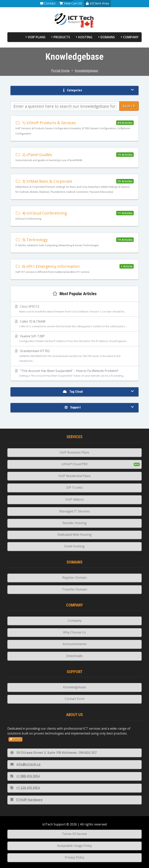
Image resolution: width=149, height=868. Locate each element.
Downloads (74, 656)
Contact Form (75, 699)
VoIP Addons (75, 499)
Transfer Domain (74, 589)
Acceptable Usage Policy (74, 846)
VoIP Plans (37, 37)
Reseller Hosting (74, 523)
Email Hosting (74, 546)
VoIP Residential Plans (74, 476)
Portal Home (60, 71)
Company (131, 37)
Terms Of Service (74, 834)
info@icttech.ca (25, 764)
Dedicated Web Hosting (74, 535)
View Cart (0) (71, 3)
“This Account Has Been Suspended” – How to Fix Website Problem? (74, 373)
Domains (108, 37)
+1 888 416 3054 (25, 776)
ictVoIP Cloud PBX (75, 464)
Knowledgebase (86, 71)
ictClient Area (97, 3)
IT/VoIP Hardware (26, 800)
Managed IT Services (74, 511)
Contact (48, 3)
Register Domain (74, 578)
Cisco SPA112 (74, 309)
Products (62, 37)
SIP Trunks (75, 488)
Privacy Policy (74, 857)
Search (129, 106)
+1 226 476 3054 (25, 788)
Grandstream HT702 (74, 356)
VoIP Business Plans (74, 452)
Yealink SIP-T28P (74, 339)
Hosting (85, 37)
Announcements (75, 644)
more (15, 739)
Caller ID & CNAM (74, 324)
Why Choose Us (74, 632)
